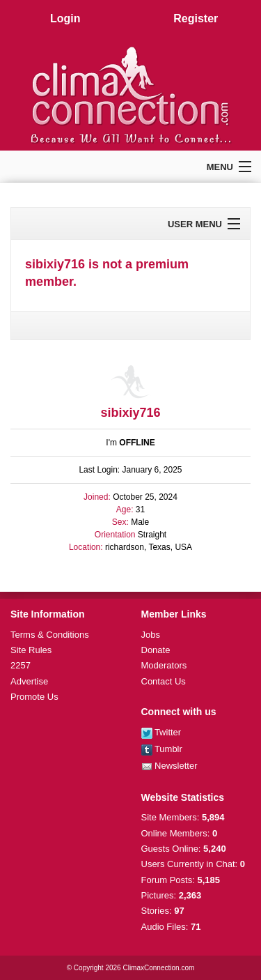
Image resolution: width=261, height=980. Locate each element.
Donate (156, 650)
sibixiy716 (130, 413)
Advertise (29, 681)
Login (65, 18)
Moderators (164, 665)
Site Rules (31, 650)
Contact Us (164, 681)
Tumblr (162, 749)
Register (196, 18)
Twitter (161, 732)
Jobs (151, 635)
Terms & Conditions (50, 635)
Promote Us (34, 697)
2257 (21, 665)
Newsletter (169, 766)
